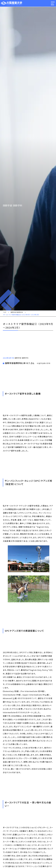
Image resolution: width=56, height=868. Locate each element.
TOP (5, 312)
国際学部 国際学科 (17, 312)
